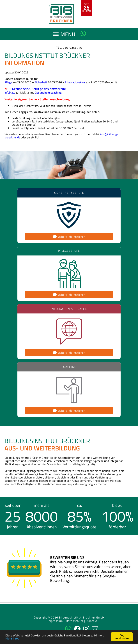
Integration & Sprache (69, 309)
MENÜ (69, 35)
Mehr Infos (12, 639)
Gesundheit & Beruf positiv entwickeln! (39, 89)
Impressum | (56, 621)
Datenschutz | (76, 621)
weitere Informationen (69, 237)
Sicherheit (41, 82)
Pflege (8, 82)
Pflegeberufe (69, 251)
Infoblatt (10, 92)
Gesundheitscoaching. (49, 92)
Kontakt (92, 621)
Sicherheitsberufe (69, 193)
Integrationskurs (75, 82)
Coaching (69, 367)
